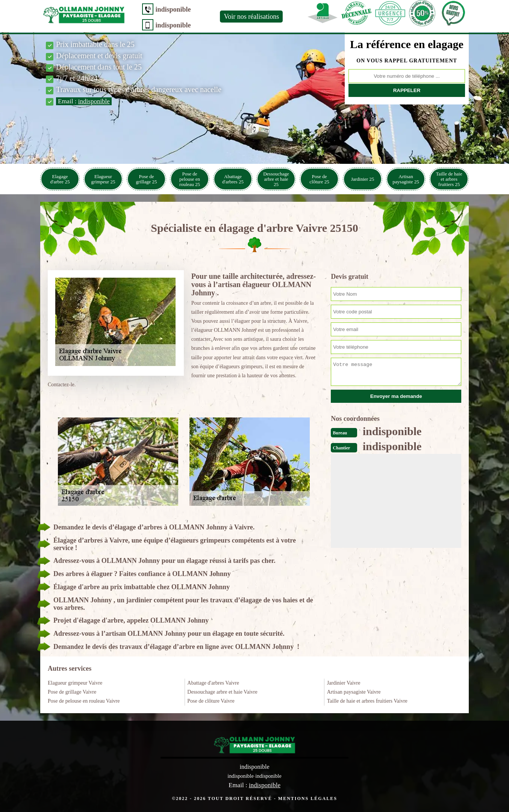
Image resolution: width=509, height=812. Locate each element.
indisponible (171, 9)
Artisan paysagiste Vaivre (354, 692)
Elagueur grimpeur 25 (103, 179)
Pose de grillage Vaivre (72, 692)
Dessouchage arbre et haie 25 (276, 179)
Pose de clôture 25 (319, 179)
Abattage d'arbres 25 (233, 179)
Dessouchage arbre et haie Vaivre (222, 692)
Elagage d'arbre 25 (60, 179)
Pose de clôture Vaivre (211, 701)
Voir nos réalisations (249, 17)
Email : (84, 101)
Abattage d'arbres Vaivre (213, 683)
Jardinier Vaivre (344, 683)
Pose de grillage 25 (147, 179)
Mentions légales (308, 798)
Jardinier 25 (363, 179)
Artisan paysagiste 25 (406, 179)
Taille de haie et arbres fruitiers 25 (449, 179)
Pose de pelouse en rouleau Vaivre (84, 701)
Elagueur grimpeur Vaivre (75, 683)
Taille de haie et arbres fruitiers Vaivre (367, 701)
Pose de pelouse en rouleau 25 (190, 179)
